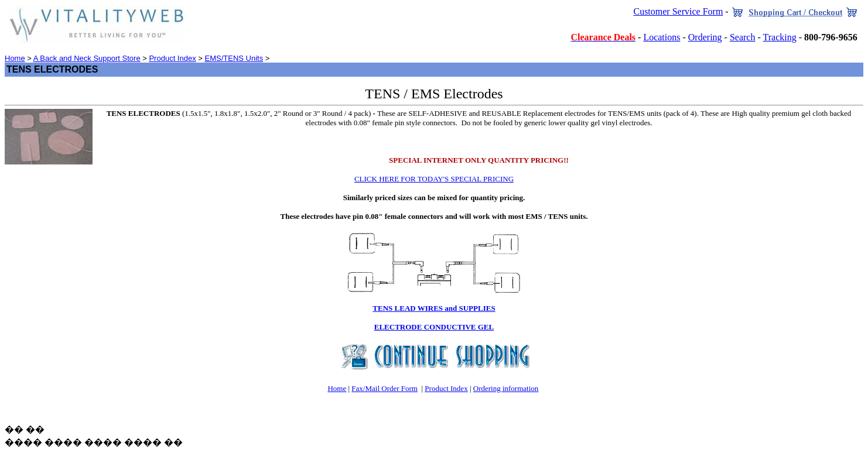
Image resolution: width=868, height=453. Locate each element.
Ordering (705, 37)
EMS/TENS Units (234, 58)
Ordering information (506, 388)
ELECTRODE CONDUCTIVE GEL (434, 327)
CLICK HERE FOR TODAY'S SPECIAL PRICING (434, 179)
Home (15, 58)
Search (743, 37)
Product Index (172, 58)
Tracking (779, 37)
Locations (662, 37)
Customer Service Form (678, 11)
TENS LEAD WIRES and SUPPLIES (434, 308)
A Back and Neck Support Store (87, 58)
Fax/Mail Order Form (385, 388)
